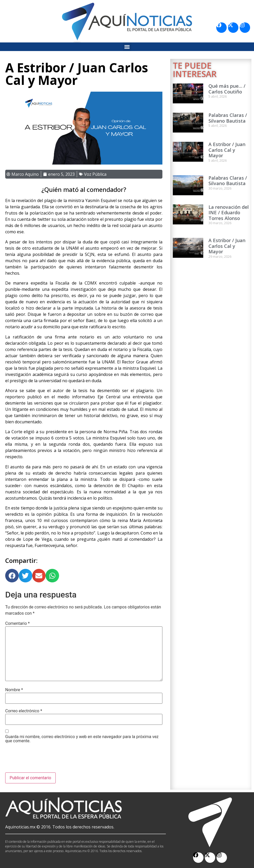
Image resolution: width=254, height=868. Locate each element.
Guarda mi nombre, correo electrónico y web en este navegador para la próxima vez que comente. (82, 739)
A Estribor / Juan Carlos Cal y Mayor (227, 150)
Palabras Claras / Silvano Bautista (228, 118)
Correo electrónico (24, 711)
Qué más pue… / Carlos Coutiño (227, 89)
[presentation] (45, 760)
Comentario (17, 624)
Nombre (14, 690)
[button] (127, 47)
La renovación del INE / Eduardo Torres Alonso (229, 213)
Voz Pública (95, 174)
